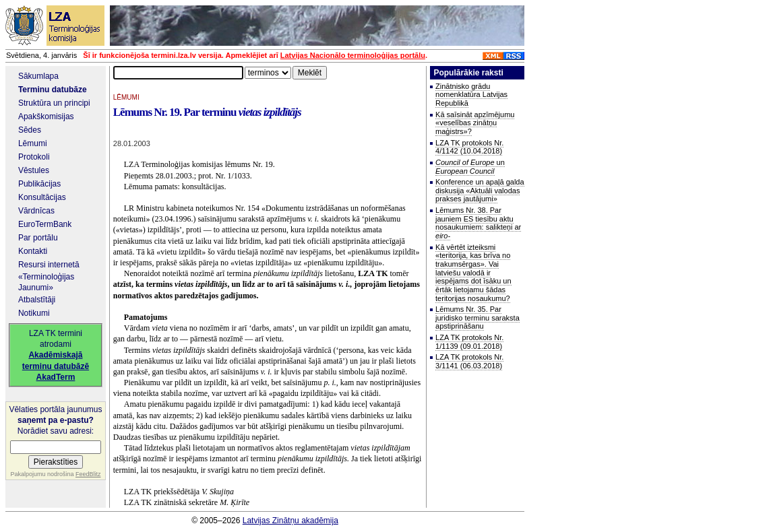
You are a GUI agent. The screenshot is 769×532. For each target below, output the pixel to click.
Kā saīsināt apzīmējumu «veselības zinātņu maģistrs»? (475, 123)
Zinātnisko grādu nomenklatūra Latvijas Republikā (471, 95)
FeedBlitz (88, 474)
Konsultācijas (42, 197)
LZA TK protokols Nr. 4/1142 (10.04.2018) (469, 147)
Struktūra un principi (54, 103)
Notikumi (34, 313)
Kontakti (33, 251)
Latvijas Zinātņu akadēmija (290, 521)
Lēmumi (33, 143)
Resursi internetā (49, 265)
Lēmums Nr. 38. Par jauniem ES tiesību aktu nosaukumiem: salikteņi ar (478, 223)
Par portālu (38, 238)
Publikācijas (39, 184)
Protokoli (34, 157)
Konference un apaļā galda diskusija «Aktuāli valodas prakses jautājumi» (480, 190)
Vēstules (34, 170)
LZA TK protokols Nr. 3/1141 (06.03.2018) (469, 361)
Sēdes (30, 130)
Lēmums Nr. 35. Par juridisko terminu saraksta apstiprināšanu (478, 318)
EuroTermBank (45, 224)
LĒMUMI (126, 97)
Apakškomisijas (46, 117)
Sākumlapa (38, 76)
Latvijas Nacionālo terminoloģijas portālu (353, 55)
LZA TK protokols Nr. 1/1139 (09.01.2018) (469, 342)
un (470, 167)
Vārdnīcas (36, 211)
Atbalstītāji (37, 300)
